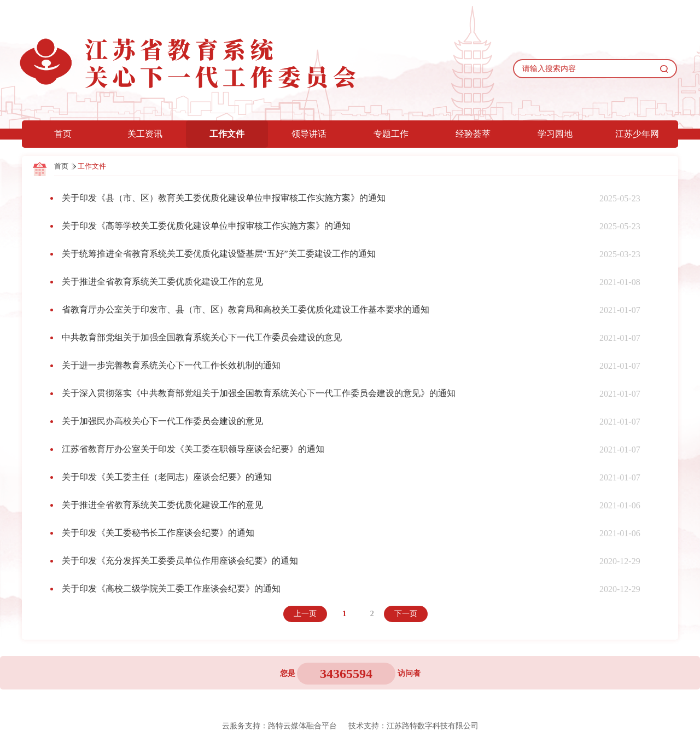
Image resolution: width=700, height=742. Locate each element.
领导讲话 (309, 134)
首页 (63, 134)
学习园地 (555, 134)
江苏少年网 (637, 134)
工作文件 (227, 134)
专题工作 (391, 134)
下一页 (406, 614)
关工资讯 (145, 134)
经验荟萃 (473, 134)
